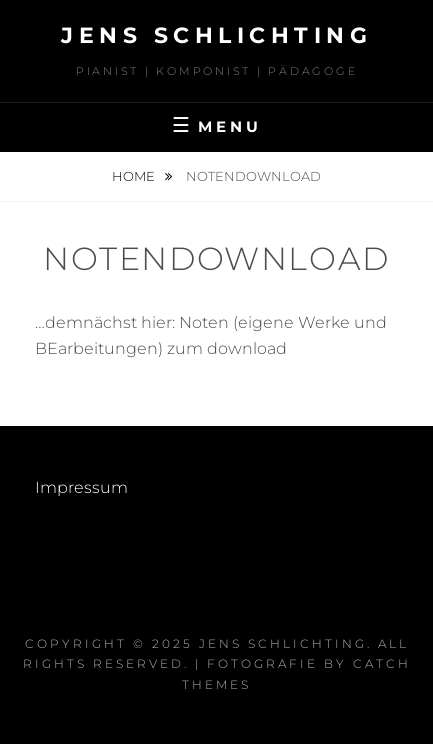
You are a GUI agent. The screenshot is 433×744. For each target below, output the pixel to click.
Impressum (81, 487)
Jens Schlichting (216, 35)
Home (135, 176)
